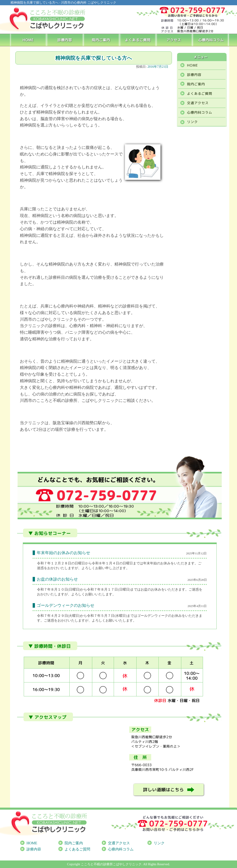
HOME (28, 40)
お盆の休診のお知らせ (57, 579)
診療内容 (65, 40)
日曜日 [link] (74, 589)
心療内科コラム (211, 40)
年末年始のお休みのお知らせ (63, 553)
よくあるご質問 (138, 40)
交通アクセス (119, 843)
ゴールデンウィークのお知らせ (66, 605)
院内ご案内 (101, 40)
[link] (74, 589)
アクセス (175, 40)
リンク (159, 843)
